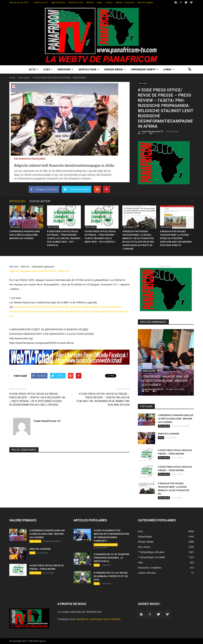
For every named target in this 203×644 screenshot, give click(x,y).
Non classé (143, 83)
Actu (34, 69)
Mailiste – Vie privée (125, 2)
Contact (109, 2)
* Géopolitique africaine (151, 552)
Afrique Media (115, 69)
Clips (48, 69)
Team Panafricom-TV (152, 131)
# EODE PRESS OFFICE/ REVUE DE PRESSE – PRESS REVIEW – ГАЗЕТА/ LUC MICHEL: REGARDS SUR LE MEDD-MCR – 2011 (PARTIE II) (64, 238)
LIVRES (169, 69)
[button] (190, 69)
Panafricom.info (76, 2)
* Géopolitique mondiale (106, 545)
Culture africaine (147, 573)
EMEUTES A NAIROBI (169, 434)
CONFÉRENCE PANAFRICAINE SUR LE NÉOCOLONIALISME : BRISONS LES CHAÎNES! (25, 235)
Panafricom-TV (41, 2)
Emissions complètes (150, 568)
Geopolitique (89, 69)
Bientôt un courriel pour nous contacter (99, 619)
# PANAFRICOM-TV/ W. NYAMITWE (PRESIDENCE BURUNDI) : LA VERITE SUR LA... (111, 558)
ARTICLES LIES (17, 201)
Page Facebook (58, 2)
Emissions (66, 69)
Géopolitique (145, 536)
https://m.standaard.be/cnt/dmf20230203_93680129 (39, 271)
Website (90, 2)
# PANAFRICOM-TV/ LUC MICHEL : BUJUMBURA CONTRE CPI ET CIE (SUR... (111, 576)
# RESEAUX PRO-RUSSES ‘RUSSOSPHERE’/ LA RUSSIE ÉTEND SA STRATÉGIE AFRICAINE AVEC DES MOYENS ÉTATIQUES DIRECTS (176, 238)
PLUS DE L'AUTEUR (40, 201)
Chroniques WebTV (145, 69)
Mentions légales (145, 2)
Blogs (100, 2)
